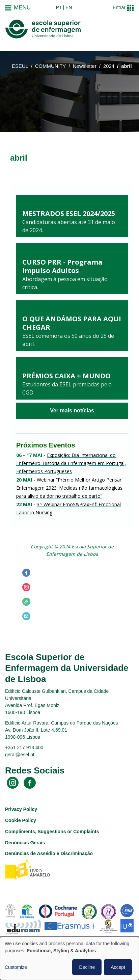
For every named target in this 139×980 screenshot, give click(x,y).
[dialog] (69, 958)
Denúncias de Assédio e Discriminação (49, 853)
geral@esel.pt (20, 755)
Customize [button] (16, 967)
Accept (118, 967)
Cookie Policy (21, 820)
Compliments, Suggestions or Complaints (52, 832)
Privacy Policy (21, 809)
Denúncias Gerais (25, 843)
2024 (109, 66)
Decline (87, 967)
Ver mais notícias (72, 411)
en (69, 7)
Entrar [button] (119, 7)
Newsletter (85, 66)
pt (59, 7)
